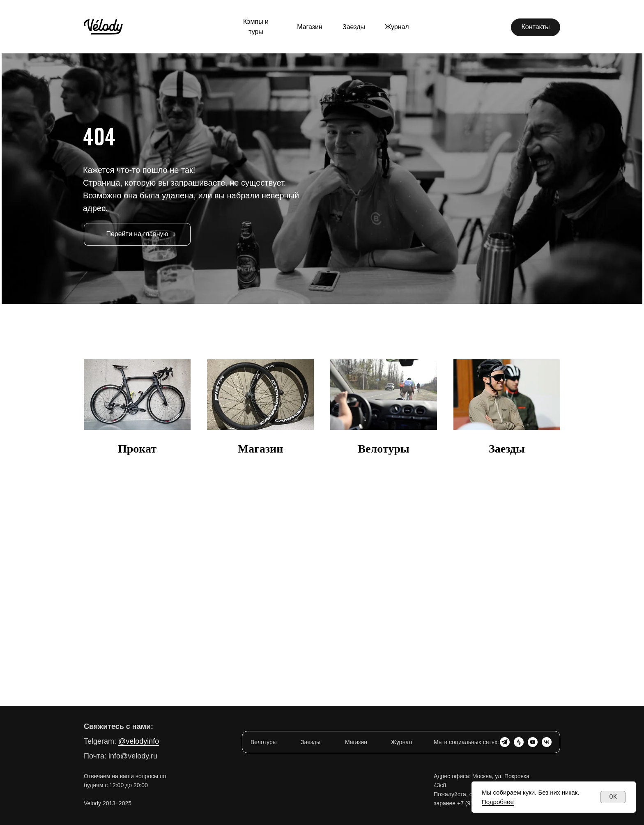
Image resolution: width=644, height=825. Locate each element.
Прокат (137, 449)
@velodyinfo (139, 741)
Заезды (507, 449)
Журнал (401, 742)
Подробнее (498, 802)
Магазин (261, 449)
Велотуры (383, 449)
